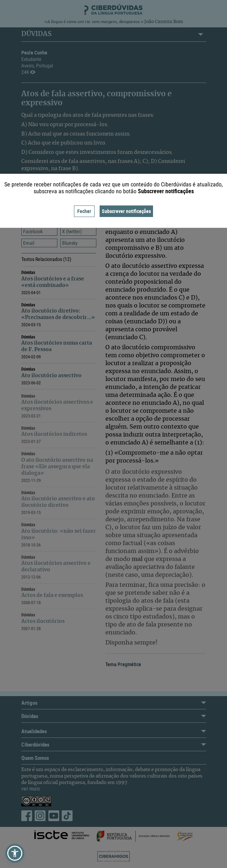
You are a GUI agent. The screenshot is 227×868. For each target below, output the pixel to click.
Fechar (84, 211)
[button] (15, 853)
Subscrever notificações (126, 211)
